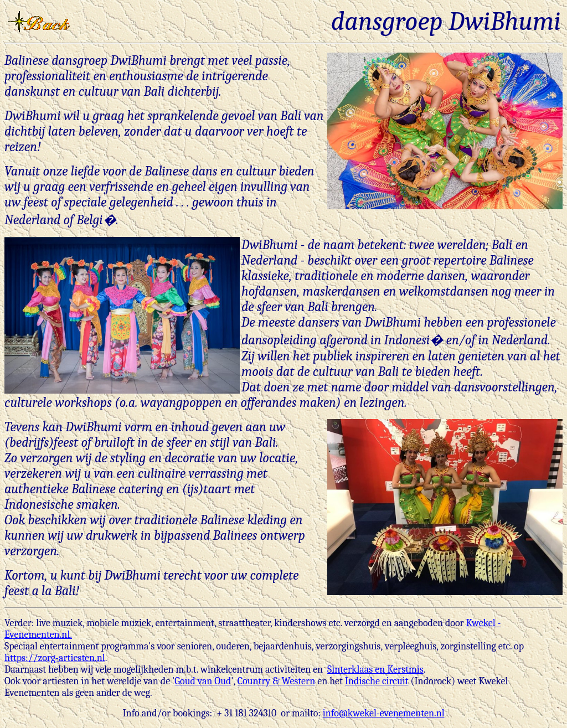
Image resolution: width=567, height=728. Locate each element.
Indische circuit (377, 681)
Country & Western (277, 681)
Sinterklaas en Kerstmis (375, 670)
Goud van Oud (203, 681)
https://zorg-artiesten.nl (55, 658)
